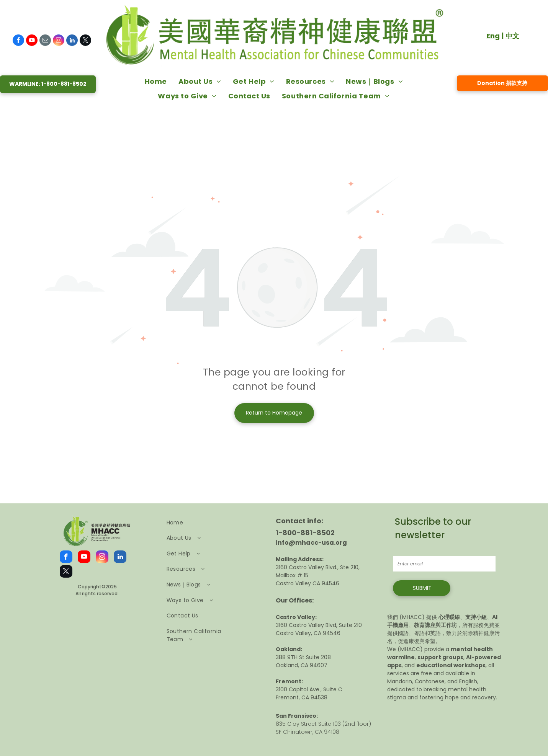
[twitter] (85, 41)
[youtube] (32, 41)
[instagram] (59, 41)
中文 (512, 36)
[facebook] (18, 41)
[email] (45, 41)
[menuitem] (156, 81)
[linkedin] (72, 41)
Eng (493, 36)
